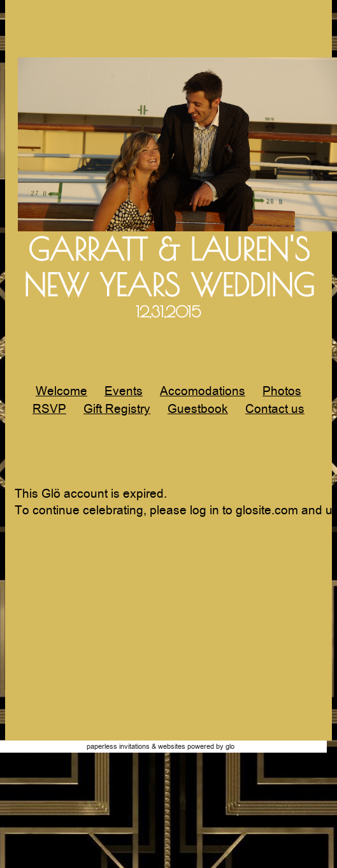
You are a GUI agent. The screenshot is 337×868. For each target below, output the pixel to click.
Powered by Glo (211, 747)
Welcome (61, 391)
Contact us (275, 409)
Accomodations (203, 391)
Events (124, 391)
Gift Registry (117, 409)
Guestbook (198, 409)
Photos (282, 391)
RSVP (49, 409)
